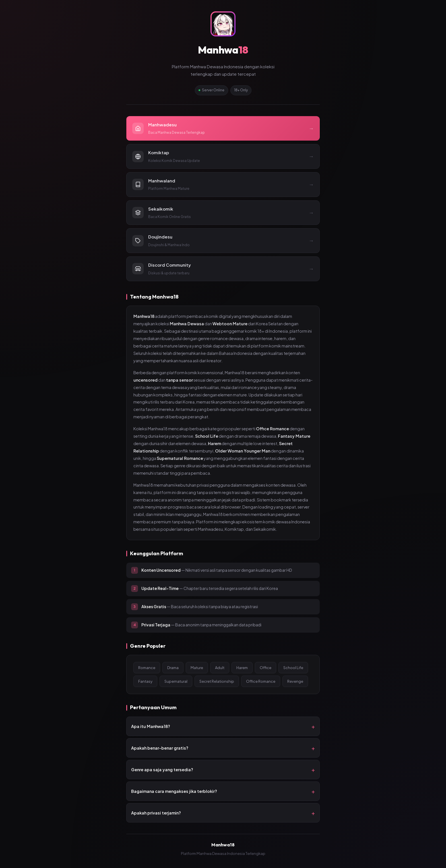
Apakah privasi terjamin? (156, 813)
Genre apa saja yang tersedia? (162, 770)
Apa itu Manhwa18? (151, 726)
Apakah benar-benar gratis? (160, 748)
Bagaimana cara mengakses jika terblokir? (174, 791)
